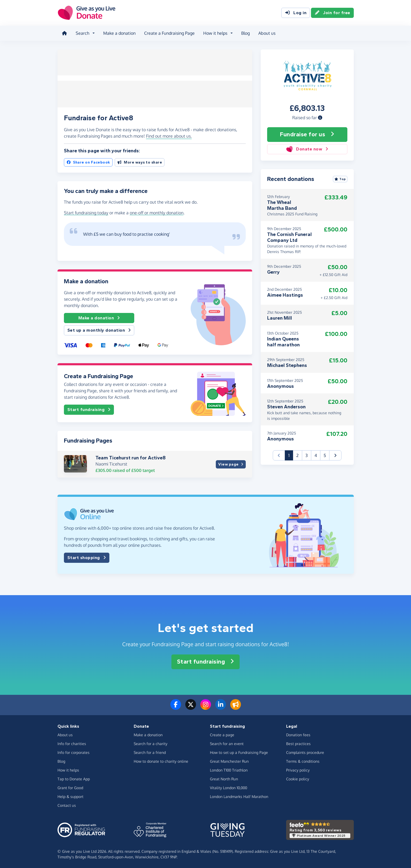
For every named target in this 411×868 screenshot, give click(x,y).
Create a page (222, 735)
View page (231, 464)
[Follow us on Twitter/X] (191, 707)
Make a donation (119, 33)
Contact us (67, 805)
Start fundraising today (86, 213)
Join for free (332, 13)
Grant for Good (70, 787)
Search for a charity (151, 743)
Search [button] (82, 33)
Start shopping (87, 558)
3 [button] (307, 455)
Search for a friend (150, 752)
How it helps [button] (215, 33)
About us (267, 33)
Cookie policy (298, 779)
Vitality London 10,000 (228, 787)
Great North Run (224, 779)
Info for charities (72, 743)
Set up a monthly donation (99, 330)
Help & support (70, 796)
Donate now (307, 149)
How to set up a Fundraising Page (239, 752)
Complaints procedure (305, 752)
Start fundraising (89, 409)
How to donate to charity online (161, 761)
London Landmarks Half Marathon (239, 796)
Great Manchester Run (229, 761)
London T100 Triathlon (229, 770)
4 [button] (316, 455)
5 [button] (325, 455)
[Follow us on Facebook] (176, 707)
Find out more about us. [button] (169, 136)
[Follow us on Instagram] (206, 707)
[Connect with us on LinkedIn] (221, 707)
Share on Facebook (88, 162)
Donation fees (298, 735)
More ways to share (140, 162)
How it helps (68, 770)
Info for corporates (74, 752)
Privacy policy (298, 770)
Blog (245, 33)
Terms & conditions (303, 761)
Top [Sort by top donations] (340, 179)
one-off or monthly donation (157, 213)
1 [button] (291, 455)
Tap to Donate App (74, 779)
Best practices (298, 743)
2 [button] (297, 455)
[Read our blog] (236, 707)
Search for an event (227, 743)
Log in (296, 13)
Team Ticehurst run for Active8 (130, 458)
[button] (320, 117)
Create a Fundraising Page (169, 33)
